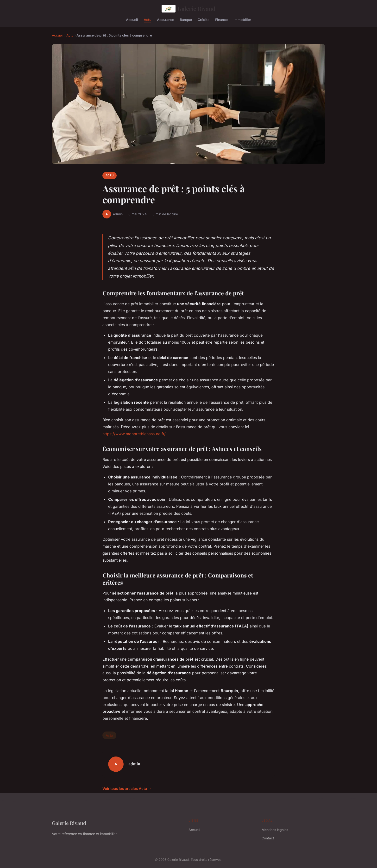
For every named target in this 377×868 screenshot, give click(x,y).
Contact (268, 838)
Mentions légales (275, 830)
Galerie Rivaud (189, 9)
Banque (186, 19)
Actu (148, 19)
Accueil (132, 19)
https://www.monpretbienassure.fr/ (134, 434)
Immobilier (242, 19)
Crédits (204, 19)
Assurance (166, 19)
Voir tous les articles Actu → (127, 789)
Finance (221, 19)
